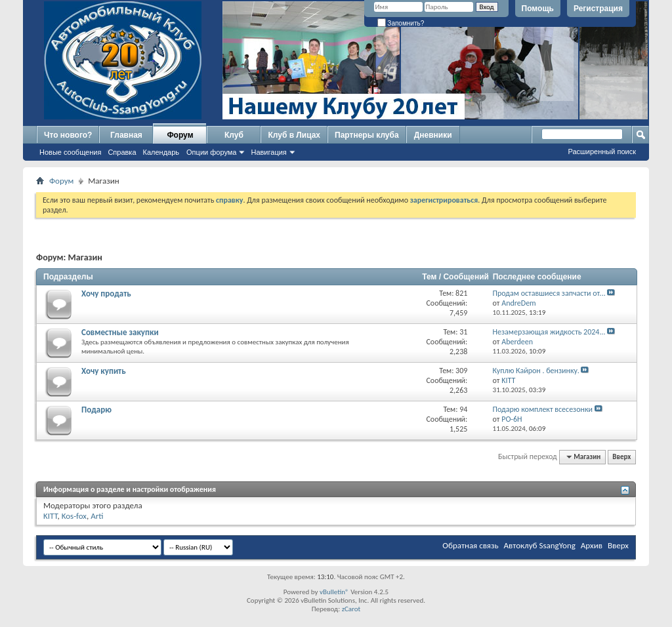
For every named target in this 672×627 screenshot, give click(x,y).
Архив (592, 545)
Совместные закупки (120, 332)
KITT (51, 516)
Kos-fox (74, 516)
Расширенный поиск (602, 152)
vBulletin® (334, 592)
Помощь (538, 9)
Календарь (161, 152)
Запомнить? (401, 23)
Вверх (621, 457)
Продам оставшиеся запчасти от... (549, 293)
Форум (180, 135)
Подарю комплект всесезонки (543, 409)
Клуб (234, 135)
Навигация (268, 152)
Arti (97, 516)
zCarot (351, 609)
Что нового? (68, 135)
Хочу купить (104, 371)
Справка (122, 152)
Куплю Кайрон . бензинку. (536, 371)
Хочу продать (106, 293)
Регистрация (598, 9)
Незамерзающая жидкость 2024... (549, 332)
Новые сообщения (70, 152)
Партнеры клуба (367, 135)
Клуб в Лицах (294, 135)
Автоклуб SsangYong (540, 545)
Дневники (433, 135)
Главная (126, 135)
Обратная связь (470, 545)
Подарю (96, 410)
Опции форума (211, 152)
